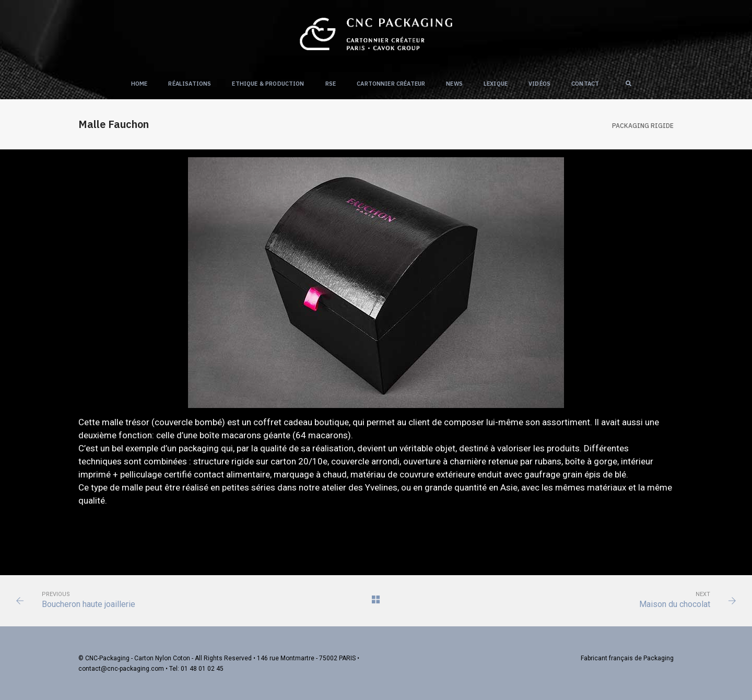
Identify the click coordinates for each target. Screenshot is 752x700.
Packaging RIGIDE (643, 126)
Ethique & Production (268, 84)
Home (139, 84)
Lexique (496, 84)
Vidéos (539, 84)
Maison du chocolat (675, 604)
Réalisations (190, 84)
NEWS (454, 84)
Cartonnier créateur (391, 84)
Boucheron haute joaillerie (89, 604)
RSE (331, 84)
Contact (585, 84)
